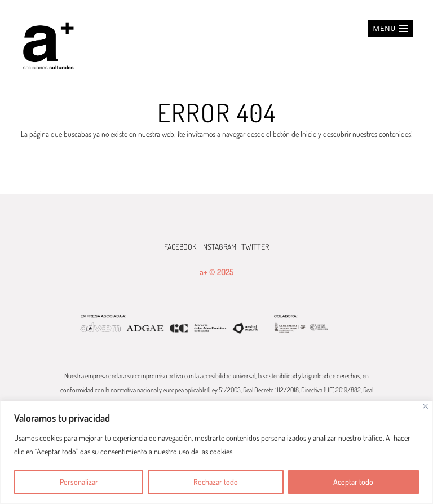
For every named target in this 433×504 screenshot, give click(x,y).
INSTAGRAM (219, 247)
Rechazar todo (216, 482)
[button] (391, 28)
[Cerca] (425, 406)
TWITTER (255, 247)
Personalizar (79, 482)
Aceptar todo (353, 482)
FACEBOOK (180, 247)
